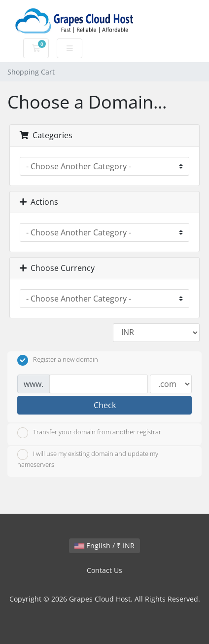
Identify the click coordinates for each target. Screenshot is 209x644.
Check (105, 405)
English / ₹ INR (104, 546)
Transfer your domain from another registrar (89, 433)
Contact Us (104, 570)
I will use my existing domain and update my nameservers (88, 459)
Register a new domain (58, 360)
